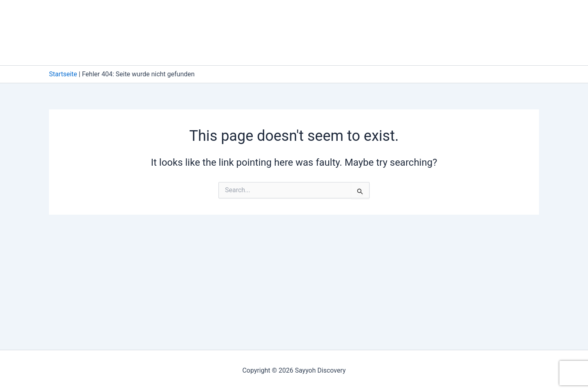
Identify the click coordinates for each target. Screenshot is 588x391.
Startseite (63, 74)
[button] (508, 16)
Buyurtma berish (216, 16)
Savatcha (203, 49)
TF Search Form (307, 49)
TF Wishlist (367, 49)
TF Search (250, 49)
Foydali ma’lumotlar (472, 16)
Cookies (272, 16)
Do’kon (406, 16)
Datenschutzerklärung (340, 16)
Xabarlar (420, 49)
